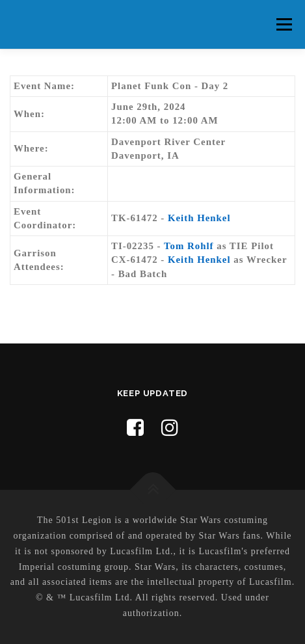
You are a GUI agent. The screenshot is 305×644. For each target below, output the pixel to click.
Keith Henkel (199, 218)
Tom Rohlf (189, 246)
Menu (284, 24)
